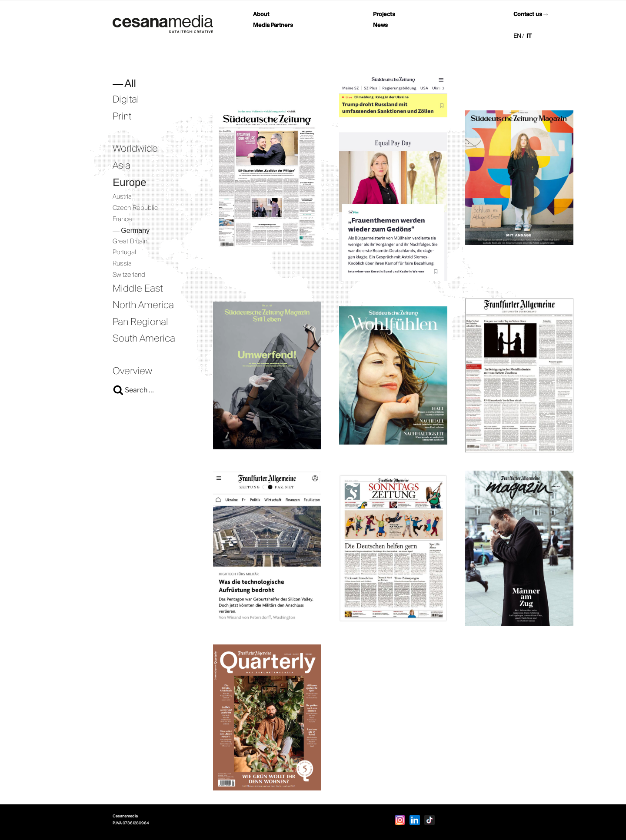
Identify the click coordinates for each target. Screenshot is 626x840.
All (130, 83)
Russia (122, 264)
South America (144, 339)
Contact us (528, 15)
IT (529, 36)
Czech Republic (135, 208)
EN (517, 36)
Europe (129, 182)
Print (122, 117)
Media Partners (273, 25)
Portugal (124, 252)
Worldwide (135, 149)
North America (143, 305)
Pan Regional (140, 322)
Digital (126, 100)
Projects (384, 15)
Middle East (138, 289)
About (261, 15)
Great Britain (130, 242)
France (122, 219)
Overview (132, 372)
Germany (135, 231)
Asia (122, 166)
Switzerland (129, 275)
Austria (122, 197)
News (380, 25)
